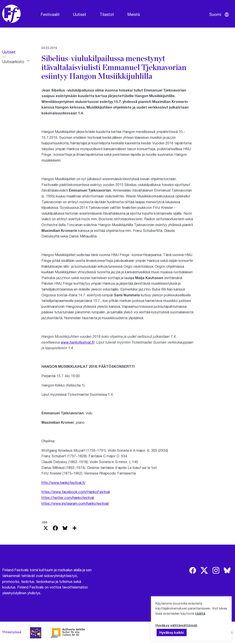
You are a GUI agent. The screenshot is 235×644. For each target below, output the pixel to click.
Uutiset (80, 14)
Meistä (134, 14)
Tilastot (107, 14)
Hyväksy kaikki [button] (172, 632)
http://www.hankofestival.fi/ (63, 482)
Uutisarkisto (13, 62)
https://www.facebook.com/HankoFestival (76, 492)
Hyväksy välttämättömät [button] (176, 625)
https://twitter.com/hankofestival (68, 497)
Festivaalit (50, 14)
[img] (193, 570)
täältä (200, 613)
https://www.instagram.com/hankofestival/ (75, 503)
